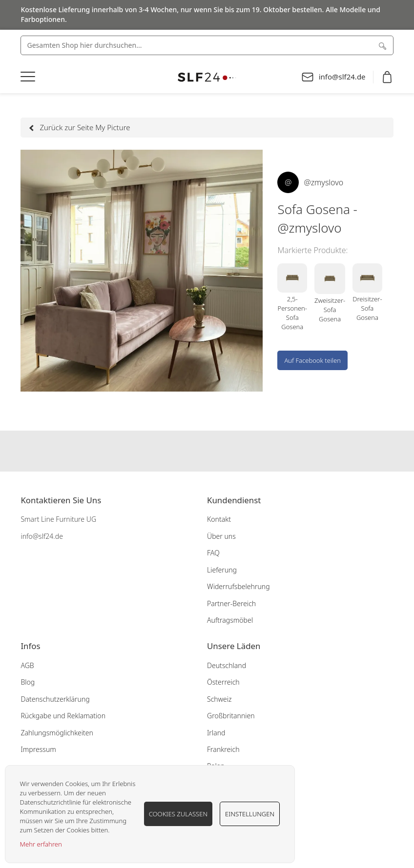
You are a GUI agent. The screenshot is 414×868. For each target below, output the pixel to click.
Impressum (38, 749)
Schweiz (219, 699)
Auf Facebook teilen (312, 360)
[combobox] (207, 45)
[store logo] (207, 77)
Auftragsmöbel (230, 620)
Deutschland (227, 665)
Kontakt (219, 519)
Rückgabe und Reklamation (63, 716)
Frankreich (223, 749)
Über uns (221, 536)
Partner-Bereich (231, 603)
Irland (216, 733)
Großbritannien (231, 716)
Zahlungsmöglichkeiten (57, 733)
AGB (27, 665)
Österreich (223, 682)
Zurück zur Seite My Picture (80, 127)
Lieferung (222, 570)
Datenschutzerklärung (55, 699)
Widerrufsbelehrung (238, 586)
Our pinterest (226, 451)
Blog (28, 682)
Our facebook (188, 451)
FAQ (213, 553)
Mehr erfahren (41, 844)
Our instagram (207, 451)
